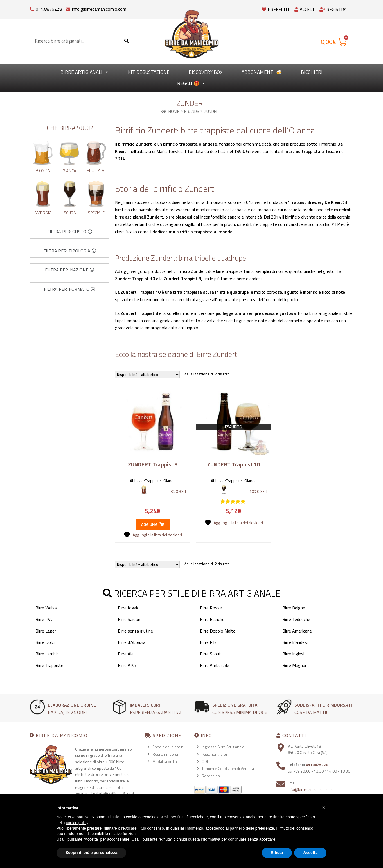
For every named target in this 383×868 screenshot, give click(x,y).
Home (174, 111)
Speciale (96, 213)
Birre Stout (210, 654)
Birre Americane (297, 631)
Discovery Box (206, 72)
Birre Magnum (296, 665)
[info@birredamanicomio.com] (68, 8)
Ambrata (43, 213)
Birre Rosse (211, 608)
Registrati (335, 9)
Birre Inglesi (293, 654)
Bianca (69, 171)
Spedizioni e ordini (168, 747)
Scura (70, 213)
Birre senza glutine (135, 631)
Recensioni (211, 776)
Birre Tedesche (296, 619)
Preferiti (275, 9)
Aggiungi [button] (153, 524)
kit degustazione (149, 72)
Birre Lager (46, 631)
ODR (206, 761)
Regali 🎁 (191, 83)
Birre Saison (129, 619)
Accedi (304, 9)
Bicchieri (312, 72)
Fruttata (96, 171)
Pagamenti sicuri (215, 754)
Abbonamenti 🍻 (262, 72)
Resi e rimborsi (165, 754)
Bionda (43, 171)
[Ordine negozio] (147, 375)
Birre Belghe (294, 608)
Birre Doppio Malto (218, 631)
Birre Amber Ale (215, 665)
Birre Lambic (47, 654)
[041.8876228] (32, 8)
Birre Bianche (212, 619)
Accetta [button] (310, 853)
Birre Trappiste (49, 665)
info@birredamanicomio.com (99, 9)
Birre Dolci (45, 642)
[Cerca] (127, 41)
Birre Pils (208, 642)
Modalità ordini (165, 761)
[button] (70, 232)
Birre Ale (126, 654)
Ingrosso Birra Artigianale (223, 747)
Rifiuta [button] (277, 853)
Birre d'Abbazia (132, 642)
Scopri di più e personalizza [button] (91, 853)
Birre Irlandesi (295, 642)
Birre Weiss (46, 608)
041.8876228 (49, 9)
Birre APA (127, 665)
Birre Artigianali (85, 72)
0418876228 (317, 764)
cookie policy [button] (77, 823)
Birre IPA (44, 619)
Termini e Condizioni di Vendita (228, 768)
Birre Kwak (128, 608)
